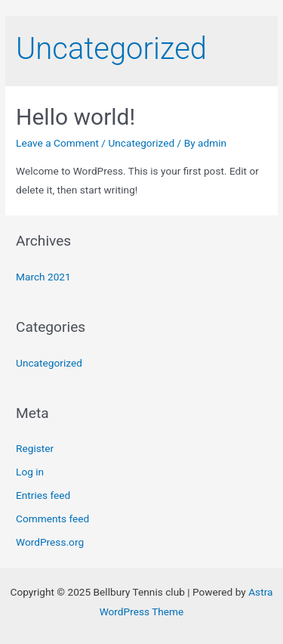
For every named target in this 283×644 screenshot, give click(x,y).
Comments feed (52, 519)
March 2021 (43, 277)
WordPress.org (50, 542)
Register (35, 448)
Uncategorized (141, 143)
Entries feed (43, 495)
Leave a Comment (57, 143)
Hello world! (75, 117)
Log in (30, 472)
